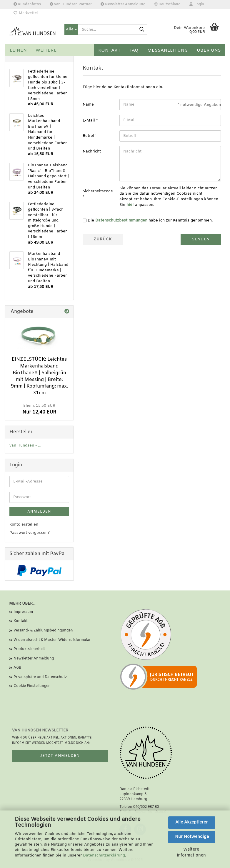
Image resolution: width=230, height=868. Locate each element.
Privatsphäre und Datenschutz (40, 677)
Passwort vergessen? (30, 533)
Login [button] (197, 4)
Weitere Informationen (191, 853)
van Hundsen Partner (71, 4)
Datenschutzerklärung (104, 855)
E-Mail (89, 120)
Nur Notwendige (192, 837)
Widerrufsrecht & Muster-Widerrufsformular (52, 640)
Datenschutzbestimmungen (121, 220)
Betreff (89, 136)
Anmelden (39, 512)
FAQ (134, 50)
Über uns (209, 50)
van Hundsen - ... (25, 446)
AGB (17, 668)
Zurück (103, 239)
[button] (167, 4)
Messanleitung (168, 50)
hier (130, 205)
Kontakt (109, 50)
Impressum (23, 612)
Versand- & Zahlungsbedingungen (43, 631)
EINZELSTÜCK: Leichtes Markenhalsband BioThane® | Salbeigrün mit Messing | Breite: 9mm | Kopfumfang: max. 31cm (39, 376)
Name (88, 105)
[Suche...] (71, 29)
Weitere (46, 50)
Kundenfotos (27, 4)
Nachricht (92, 151)
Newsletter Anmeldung (123, 4)
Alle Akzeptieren (192, 822)
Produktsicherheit (29, 649)
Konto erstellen (24, 525)
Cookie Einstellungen (32, 686)
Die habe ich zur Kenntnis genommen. (150, 220)
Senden (201, 239)
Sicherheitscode (98, 191)
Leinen (18, 50)
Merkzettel (26, 13)
